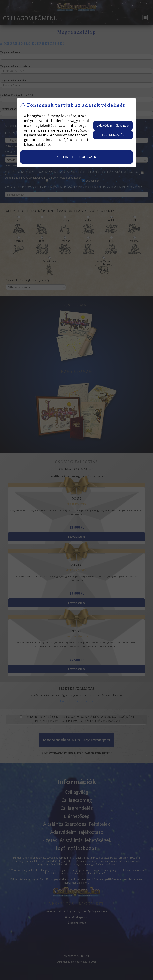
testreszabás (113, 135)
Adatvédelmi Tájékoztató (113, 126)
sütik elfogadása (76, 157)
